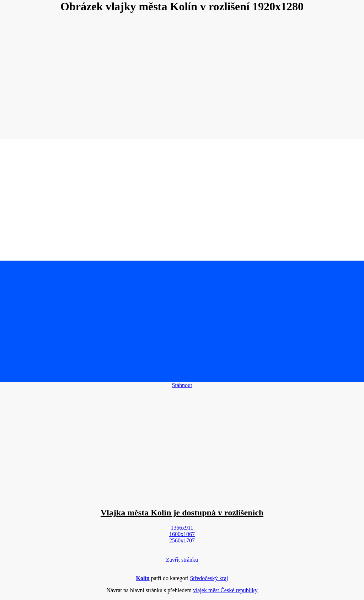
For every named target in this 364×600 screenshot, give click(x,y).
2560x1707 (182, 540)
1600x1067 (182, 534)
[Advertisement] (182, 77)
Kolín (143, 578)
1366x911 (182, 528)
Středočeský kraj (209, 578)
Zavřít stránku (182, 560)
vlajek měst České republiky (225, 590)
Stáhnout (182, 385)
